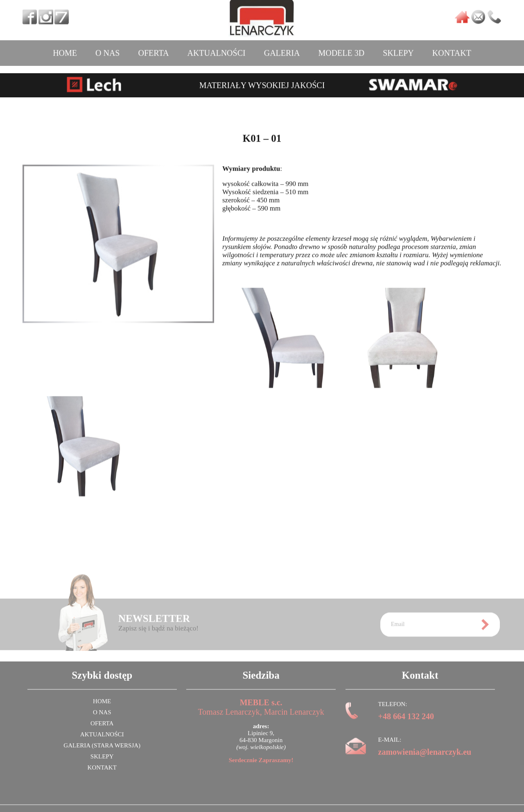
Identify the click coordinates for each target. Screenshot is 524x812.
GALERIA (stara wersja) (102, 751)
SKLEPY (398, 48)
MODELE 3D (341, 48)
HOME (65, 48)
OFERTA (153, 48)
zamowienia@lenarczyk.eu (425, 758)
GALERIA (282, 48)
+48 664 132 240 (406, 722)
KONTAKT (452, 48)
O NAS (107, 48)
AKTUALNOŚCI (216, 48)
